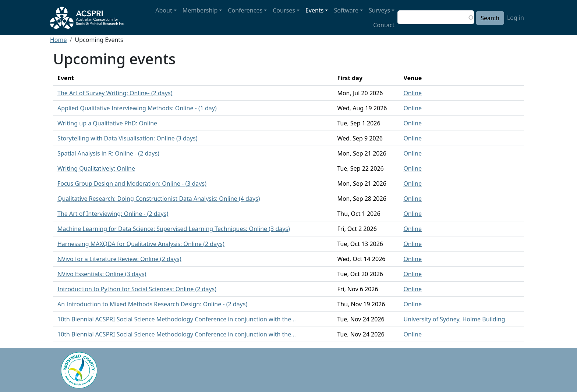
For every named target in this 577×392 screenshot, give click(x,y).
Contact (384, 25)
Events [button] (314, 10)
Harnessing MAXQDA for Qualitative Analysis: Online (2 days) (141, 244)
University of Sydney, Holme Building (454, 319)
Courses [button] (284, 10)
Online (413, 93)
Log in (516, 18)
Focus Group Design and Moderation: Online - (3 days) (132, 183)
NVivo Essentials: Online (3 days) (102, 274)
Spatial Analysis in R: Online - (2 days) (108, 153)
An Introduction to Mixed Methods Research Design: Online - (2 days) (152, 304)
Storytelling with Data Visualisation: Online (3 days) (128, 138)
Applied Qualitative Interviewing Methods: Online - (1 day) (137, 108)
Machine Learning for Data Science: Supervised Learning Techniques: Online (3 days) (174, 229)
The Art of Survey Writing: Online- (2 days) (115, 93)
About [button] (164, 10)
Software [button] (346, 10)
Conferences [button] (245, 10)
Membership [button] (200, 10)
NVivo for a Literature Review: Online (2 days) (119, 259)
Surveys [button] (379, 10)
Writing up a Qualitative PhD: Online (107, 123)
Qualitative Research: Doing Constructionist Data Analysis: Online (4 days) (159, 199)
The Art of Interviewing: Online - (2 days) (113, 214)
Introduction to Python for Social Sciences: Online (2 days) (137, 289)
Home (59, 40)
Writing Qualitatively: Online (96, 168)
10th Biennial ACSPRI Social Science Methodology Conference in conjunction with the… (177, 319)
